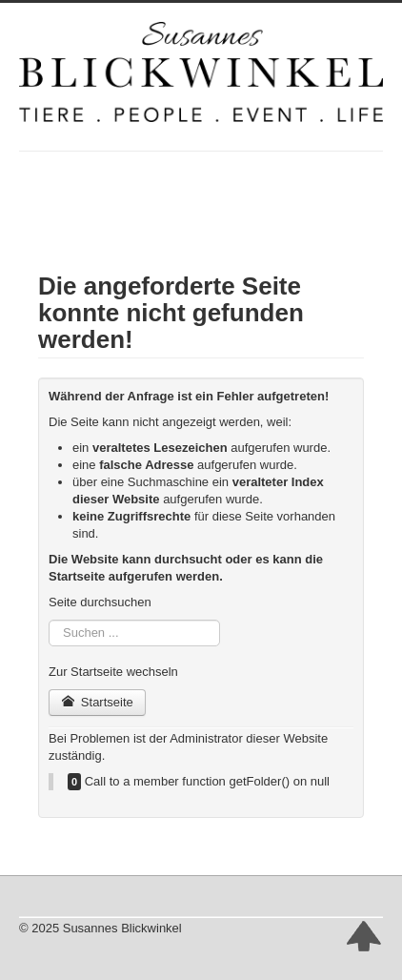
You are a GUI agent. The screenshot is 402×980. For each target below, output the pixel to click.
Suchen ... (49, 620)
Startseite (97, 702)
